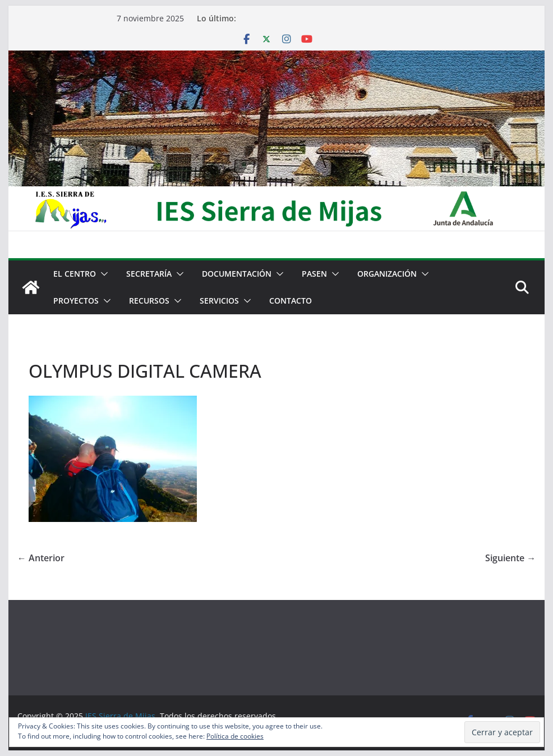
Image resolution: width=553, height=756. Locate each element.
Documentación (237, 274)
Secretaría (149, 274)
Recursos (149, 301)
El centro (75, 274)
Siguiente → (510, 558)
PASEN (314, 274)
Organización (387, 274)
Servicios (219, 301)
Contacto (291, 301)
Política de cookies (235, 736)
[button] (102, 274)
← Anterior (41, 558)
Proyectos (76, 301)
